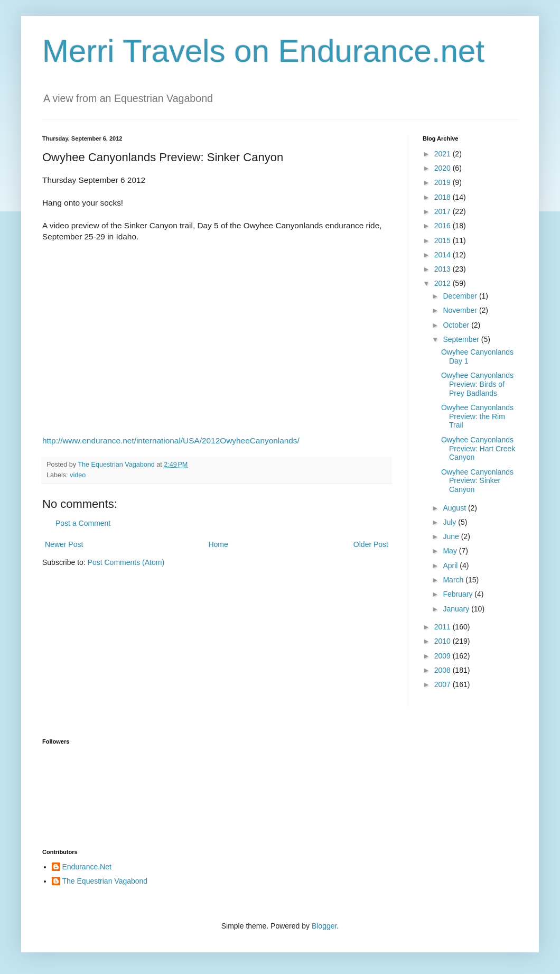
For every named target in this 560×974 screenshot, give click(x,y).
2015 (444, 240)
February (459, 594)
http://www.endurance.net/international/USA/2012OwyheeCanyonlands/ (171, 440)
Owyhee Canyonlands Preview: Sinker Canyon (477, 481)
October (457, 325)
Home (218, 544)
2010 (444, 641)
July (450, 522)
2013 (444, 269)
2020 (444, 168)
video (78, 475)
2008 (444, 670)
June (452, 536)
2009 (444, 656)
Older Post (371, 544)
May (451, 551)
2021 (444, 154)
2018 (444, 197)
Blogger (324, 926)
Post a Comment (83, 523)
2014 (444, 255)
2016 (444, 226)
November (461, 310)
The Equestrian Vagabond (105, 881)
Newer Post (64, 544)
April (451, 565)
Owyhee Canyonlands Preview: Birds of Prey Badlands (477, 384)
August (455, 508)
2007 (444, 684)
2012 (444, 283)
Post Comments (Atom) (126, 562)
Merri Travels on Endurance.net (263, 51)
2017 (444, 211)
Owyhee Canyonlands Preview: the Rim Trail (477, 416)
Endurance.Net (87, 867)
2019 (444, 182)
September (462, 339)
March (454, 580)
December (461, 296)
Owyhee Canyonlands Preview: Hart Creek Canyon (478, 449)
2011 (444, 627)
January (457, 609)
